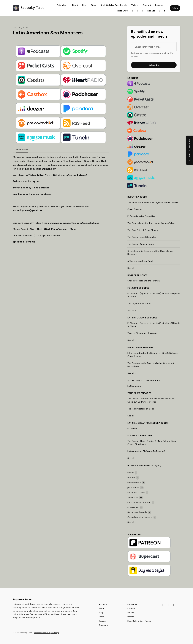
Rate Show (123, 11)
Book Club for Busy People (114, 5)
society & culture (138, 381)
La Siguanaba (134, 386)
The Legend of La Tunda (139, 304)
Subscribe (154, 65)
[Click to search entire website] (165, 11)
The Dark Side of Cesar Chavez (143, 230)
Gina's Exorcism (135, 209)
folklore (133, 288)
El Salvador (134, 436)
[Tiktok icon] (163, 605)
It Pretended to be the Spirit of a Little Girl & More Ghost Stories (153, 355)
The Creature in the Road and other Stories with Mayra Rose (151, 365)
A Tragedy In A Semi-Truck (140, 261)
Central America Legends (142, 517)
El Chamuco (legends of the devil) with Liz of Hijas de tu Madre (154, 295)
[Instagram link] (133, 11)
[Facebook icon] (158, 610)
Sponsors (103, 625)
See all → (132, 268)
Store (94, 5)
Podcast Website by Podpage (46, 633)
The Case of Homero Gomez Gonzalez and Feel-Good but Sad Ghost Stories (152, 400)
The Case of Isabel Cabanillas (142, 237)
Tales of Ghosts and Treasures (142, 333)
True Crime (134, 393)
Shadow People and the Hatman (144, 281)
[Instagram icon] (158, 605)
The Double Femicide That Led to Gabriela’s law (151, 223)
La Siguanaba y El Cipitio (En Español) (146, 451)
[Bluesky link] (160, 11)
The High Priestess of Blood (141, 409)
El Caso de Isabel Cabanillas (141, 216)
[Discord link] (143, 11)
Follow (175, 8)
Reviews (159, 5)
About (75, 5)
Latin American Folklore (142, 423)
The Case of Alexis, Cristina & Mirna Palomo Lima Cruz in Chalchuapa (152, 443)
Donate (151, 11)
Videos (135, 5)
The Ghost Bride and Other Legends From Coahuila (153, 202)
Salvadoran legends (139, 512)
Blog (84, 5)
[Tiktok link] (138, 11)
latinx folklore (137, 318)
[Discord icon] (168, 605)
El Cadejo (132, 428)
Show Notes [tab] (22, 150)
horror (132, 275)
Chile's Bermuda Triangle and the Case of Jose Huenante (150, 253)
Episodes (61, 5)
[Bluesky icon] (174, 605)
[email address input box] (154, 47)
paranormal (135, 347)
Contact (147, 5)
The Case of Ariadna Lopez (141, 244)
